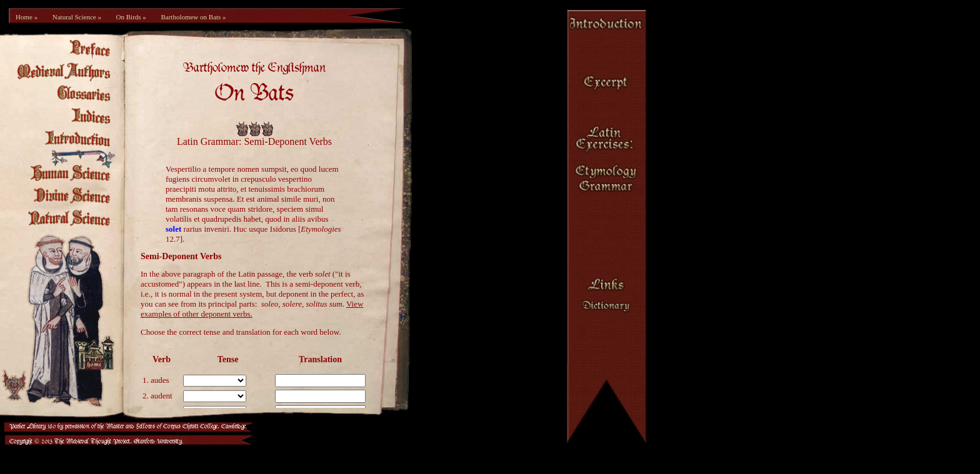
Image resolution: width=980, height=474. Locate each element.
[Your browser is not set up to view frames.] (261, 231)
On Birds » (131, 17)
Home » (27, 17)
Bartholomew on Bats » (193, 17)
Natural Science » (77, 17)
